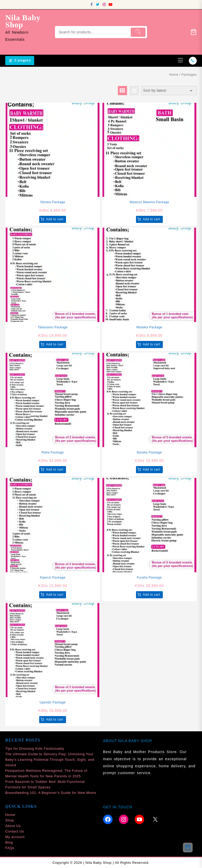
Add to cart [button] (55, 219)
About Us (13, 826)
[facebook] (92, 4)
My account (15, 837)
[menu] (180, 61)
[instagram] (104, 4)
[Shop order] (169, 91)
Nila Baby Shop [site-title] (23, 21)
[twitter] (98, 4)
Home (174, 75)
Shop (10, 820)
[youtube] (110, 4)
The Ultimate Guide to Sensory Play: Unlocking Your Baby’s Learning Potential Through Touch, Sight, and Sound (50, 760)
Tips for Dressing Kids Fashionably (35, 749)
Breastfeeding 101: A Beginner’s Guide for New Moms (51, 793)
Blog (9, 842)
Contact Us (15, 831)
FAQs (10, 848)
